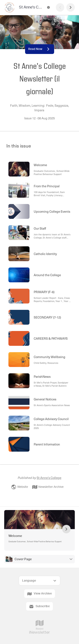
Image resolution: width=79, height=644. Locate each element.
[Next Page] (71, 7)
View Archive (40, 594)
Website (20, 487)
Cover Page (23, 559)
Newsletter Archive (48, 487)
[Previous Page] (60, 7)
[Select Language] (39, 581)
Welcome (15, 536)
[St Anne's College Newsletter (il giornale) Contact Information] (48, 7)
